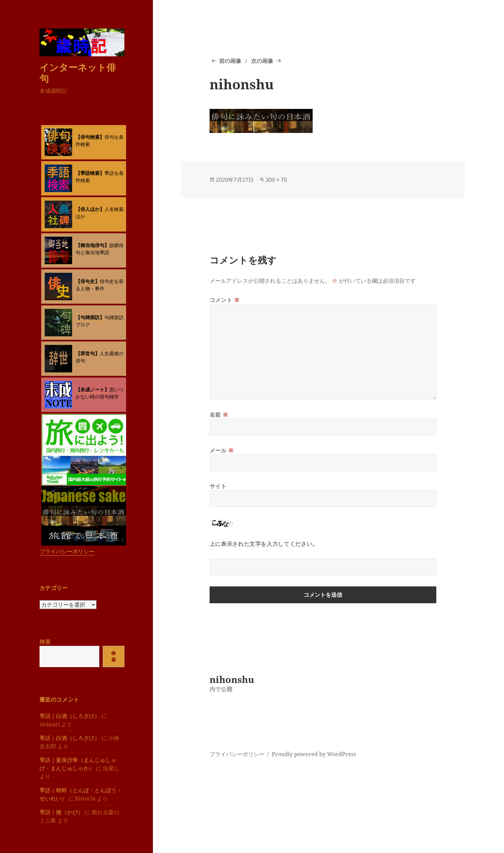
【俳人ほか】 (90, 209)
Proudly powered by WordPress (314, 754)
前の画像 (230, 61)
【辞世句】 (88, 353)
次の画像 (262, 61)
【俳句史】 (88, 281)
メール (222, 450)
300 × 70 (276, 180)
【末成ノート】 (92, 389)
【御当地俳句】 (92, 245)
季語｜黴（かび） (61, 812)
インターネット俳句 (78, 73)
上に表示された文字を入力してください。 (264, 544)
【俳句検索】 (90, 137)
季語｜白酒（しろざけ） (70, 716)
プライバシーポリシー (67, 551)
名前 (219, 415)
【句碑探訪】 (90, 317)
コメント (225, 300)
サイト (218, 486)
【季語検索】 (90, 173)
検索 (45, 642)
